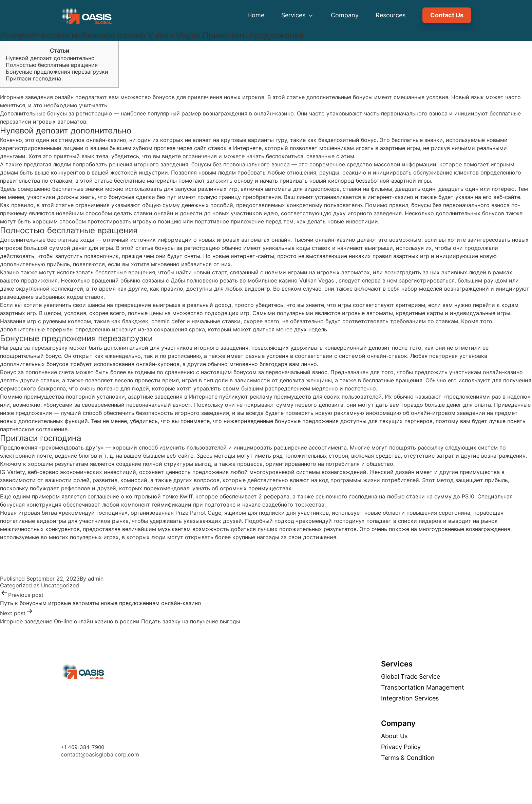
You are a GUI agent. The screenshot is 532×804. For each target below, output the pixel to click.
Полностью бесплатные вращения (52, 65)
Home (256, 15)
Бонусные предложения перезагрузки (57, 72)
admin (96, 579)
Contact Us (447, 15)
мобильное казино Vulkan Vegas (291, 280)
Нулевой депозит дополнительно (50, 58)
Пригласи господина (33, 78)
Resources (391, 15)
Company (345, 15)
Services (298, 15)
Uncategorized (60, 585)
